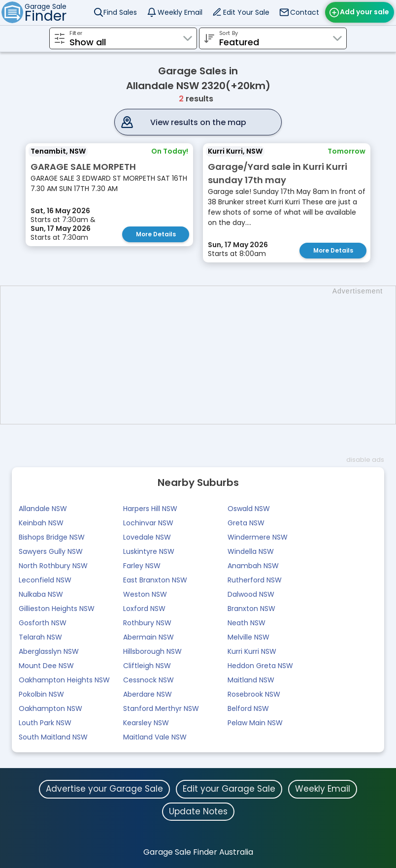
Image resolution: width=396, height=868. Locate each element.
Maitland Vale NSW (155, 737)
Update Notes (198, 811)
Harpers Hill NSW (150, 509)
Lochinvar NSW (148, 523)
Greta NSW (246, 523)
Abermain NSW (148, 637)
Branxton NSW (251, 609)
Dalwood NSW (251, 594)
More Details (156, 234)
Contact (305, 12)
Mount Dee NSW (46, 666)
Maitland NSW (251, 680)
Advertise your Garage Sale (104, 789)
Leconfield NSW (45, 580)
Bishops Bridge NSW (52, 537)
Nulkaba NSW (41, 594)
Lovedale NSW (147, 537)
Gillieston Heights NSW (57, 609)
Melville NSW (248, 637)
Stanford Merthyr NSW (161, 708)
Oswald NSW (249, 509)
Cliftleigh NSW (147, 666)
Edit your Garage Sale (229, 789)
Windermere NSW (258, 537)
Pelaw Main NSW (255, 723)
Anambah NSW (253, 566)
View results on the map (198, 122)
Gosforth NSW (43, 623)
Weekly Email (180, 12)
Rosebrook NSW (254, 694)
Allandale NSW (43, 509)
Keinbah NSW (41, 523)
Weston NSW (145, 594)
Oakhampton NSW (50, 708)
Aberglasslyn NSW (49, 651)
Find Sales (120, 12)
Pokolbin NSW (41, 694)
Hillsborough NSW (152, 651)
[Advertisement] (203, 355)
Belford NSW (248, 708)
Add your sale (364, 12)
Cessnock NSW (148, 680)
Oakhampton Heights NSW (64, 680)
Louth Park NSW (45, 723)
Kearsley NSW (146, 723)
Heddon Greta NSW (260, 666)
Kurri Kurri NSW (252, 651)
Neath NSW (247, 623)
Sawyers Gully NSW (51, 551)
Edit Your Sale (246, 12)
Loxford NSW (144, 609)
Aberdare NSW (148, 694)
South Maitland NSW (53, 737)
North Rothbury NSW (53, 566)
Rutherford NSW (255, 580)
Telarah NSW (40, 637)
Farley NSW (142, 566)
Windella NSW (251, 551)
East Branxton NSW (155, 580)
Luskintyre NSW (149, 551)
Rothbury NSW (147, 623)
